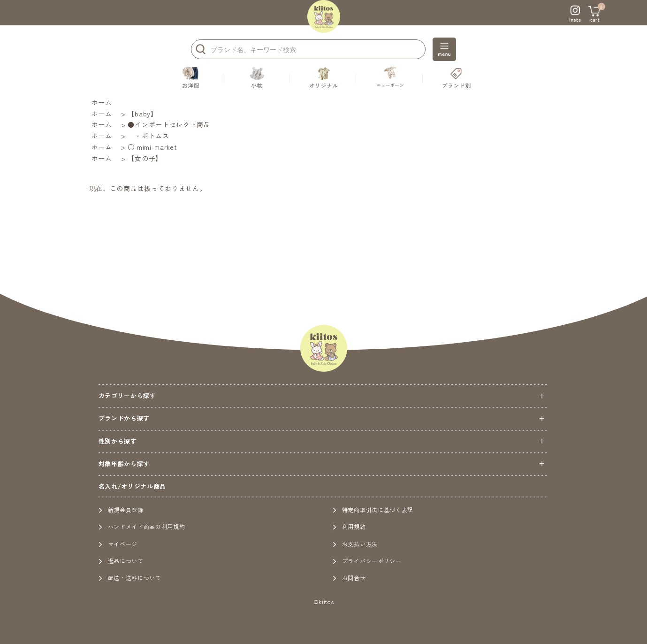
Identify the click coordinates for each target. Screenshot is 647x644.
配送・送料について (130, 578)
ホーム (102, 102)
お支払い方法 (355, 544)
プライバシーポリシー (367, 561)
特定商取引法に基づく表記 (373, 510)
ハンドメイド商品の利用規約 (142, 526)
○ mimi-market (152, 147)
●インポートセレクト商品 (169, 124)
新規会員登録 (121, 510)
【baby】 (142, 114)
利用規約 (349, 526)
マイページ (118, 544)
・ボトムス (148, 136)
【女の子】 (145, 158)
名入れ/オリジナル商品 (133, 486)
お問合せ (349, 578)
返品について (121, 561)
